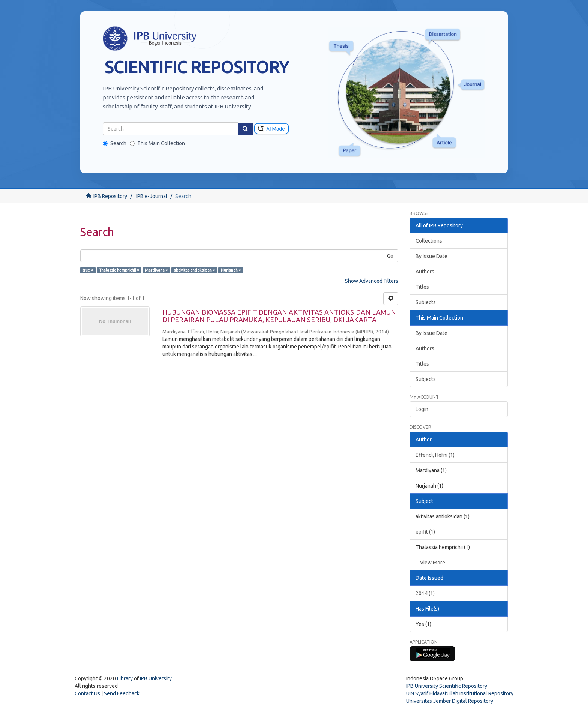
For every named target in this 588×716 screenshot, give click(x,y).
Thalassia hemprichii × (119, 270)
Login (422, 409)
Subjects (426, 302)
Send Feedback (122, 693)
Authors (425, 272)
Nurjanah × (231, 270)
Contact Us (87, 693)
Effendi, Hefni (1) (435, 455)
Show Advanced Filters (372, 281)
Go (390, 256)
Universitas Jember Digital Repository (450, 701)
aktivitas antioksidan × (194, 270)
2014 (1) (425, 593)
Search (115, 143)
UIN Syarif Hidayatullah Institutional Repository (460, 693)
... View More (430, 563)
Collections (429, 241)
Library (125, 678)
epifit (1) (425, 532)
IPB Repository (110, 196)
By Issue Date (431, 256)
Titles (422, 287)
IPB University (156, 678)
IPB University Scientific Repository (447, 686)
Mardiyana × (156, 270)
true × (88, 270)
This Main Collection (157, 143)
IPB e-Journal (152, 196)
